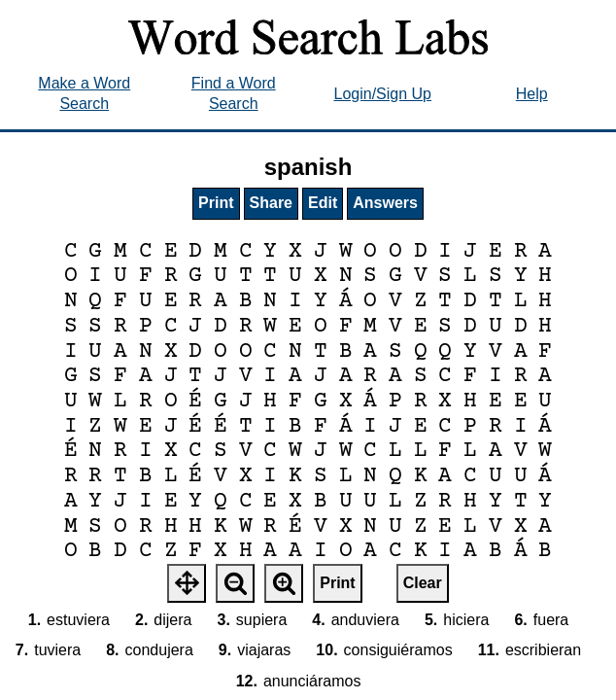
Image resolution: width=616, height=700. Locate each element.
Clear (423, 583)
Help (532, 94)
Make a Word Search (84, 93)
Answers (385, 203)
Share (271, 203)
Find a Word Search (234, 93)
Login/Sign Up (382, 94)
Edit (323, 203)
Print (216, 203)
